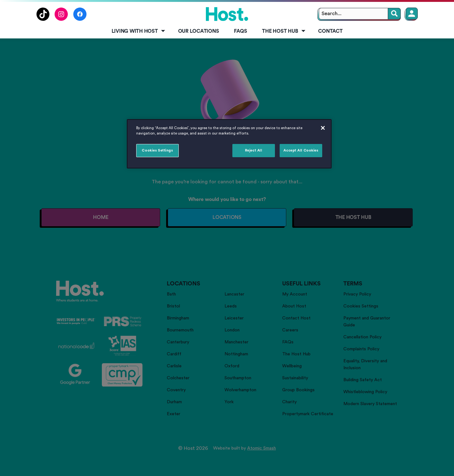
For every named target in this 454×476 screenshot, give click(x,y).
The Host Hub (284, 31)
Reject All (254, 150)
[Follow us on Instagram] (61, 19)
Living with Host (139, 31)
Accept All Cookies (301, 150)
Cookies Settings (157, 150)
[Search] (394, 14)
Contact (330, 31)
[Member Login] (412, 14)
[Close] (323, 128)
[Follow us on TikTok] (43, 19)
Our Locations (199, 31)
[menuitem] (137, 32)
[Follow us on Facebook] (80, 19)
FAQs (240, 31)
